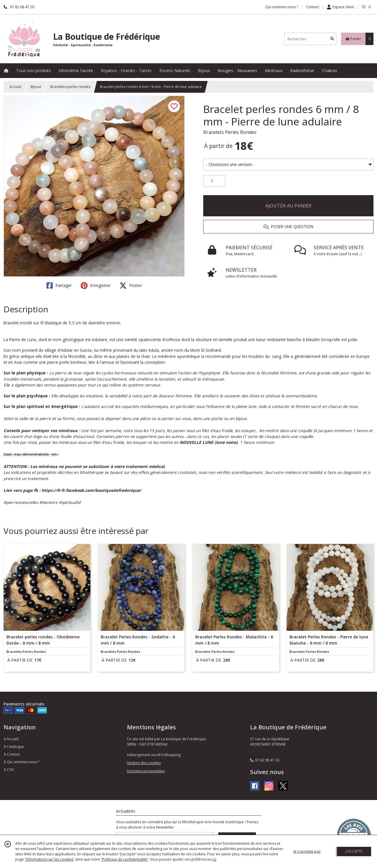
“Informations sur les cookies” (49, 859)
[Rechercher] (332, 39)
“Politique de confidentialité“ (125, 859)
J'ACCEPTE (354, 851)
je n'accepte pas (307, 851)
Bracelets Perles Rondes (230, 132)
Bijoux (36, 87)
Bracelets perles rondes (70, 87)
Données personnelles (146, 771)
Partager (59, 286)
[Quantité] (214, 181)
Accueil (15, 87)
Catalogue (14, 747)
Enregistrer (96, 286)
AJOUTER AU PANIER (288, 206)
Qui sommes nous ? (22, 762)
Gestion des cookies (144, 763)
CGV (9, 770)
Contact (312, 7)
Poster (131, 286)
